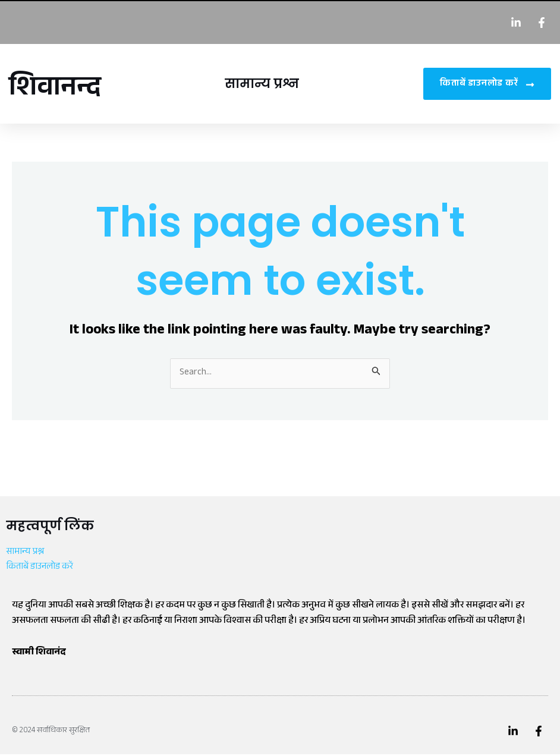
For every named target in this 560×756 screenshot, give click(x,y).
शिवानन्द (59, 90)
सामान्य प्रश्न (264, 84)
